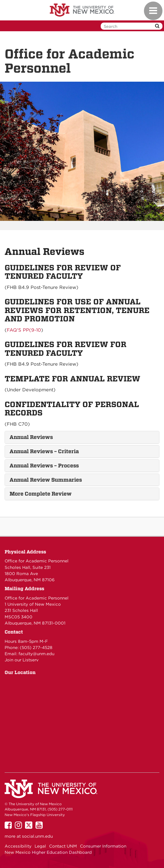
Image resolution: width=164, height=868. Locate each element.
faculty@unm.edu (36, 654)
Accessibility (18, 846)
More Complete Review (41, 494)
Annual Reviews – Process (44, 466)
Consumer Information (103, 846)
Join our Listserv (22, 660)
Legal (40, 846)
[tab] (82, 437)
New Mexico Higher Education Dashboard (48, 852)
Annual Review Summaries (46, 480)
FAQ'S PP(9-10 (24, 330)
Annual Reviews (31, 437)
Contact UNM (63, 846)
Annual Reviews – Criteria (44, 451)
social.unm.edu (37, 836)
